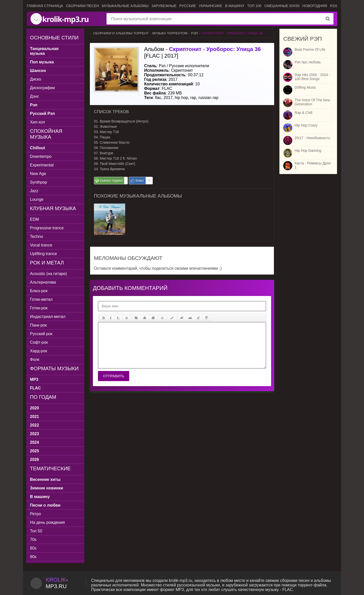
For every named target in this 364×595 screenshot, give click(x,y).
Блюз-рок (39, 291)
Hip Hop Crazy (306, 125)
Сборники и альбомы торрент (121, 33)
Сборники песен (82, 6)
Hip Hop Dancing (308, 151)
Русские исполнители (189, 66)
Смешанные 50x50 (282, 6)
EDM (35, 219)
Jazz (35, 191)
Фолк (35, 360)
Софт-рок (40, 342)
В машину (235, 6)
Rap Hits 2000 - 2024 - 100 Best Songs (312, 77)
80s (34, 548)
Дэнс (35, 96)
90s (34, 557)
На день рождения (48, 522)
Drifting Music (305, 87)
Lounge (37, 199)
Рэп (194, 33)
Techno (37, 237)
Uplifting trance (44, 254)
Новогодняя (315, 6)
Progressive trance (47, 228)
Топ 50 (37, 531)
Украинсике (211, 6)
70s (34, 540)
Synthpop (39, 182)
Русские (188, 6)
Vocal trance (42, 245)
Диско (36, 79)
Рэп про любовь (308, 62)
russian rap (208, 98)
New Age (39, 174)
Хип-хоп (38, 122)
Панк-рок (39, 325)
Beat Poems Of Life (310, 49)
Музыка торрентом (170, 33)
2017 (168, 98)
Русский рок (42, 334)
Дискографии (43, 88)
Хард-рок (39, 351)
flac (158, 98)
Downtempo (41, 156)
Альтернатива (44, 282)
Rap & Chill (303, 113)
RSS (334, 6)
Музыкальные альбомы (125, 6)
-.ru (57, 583)
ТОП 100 (254, 6)
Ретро (36, 514)
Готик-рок (39, 308)
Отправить (114, 376)
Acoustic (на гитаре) (49, 274)
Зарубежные (164, 6)
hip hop (181, 98)
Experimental (42, 165)
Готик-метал (42, 299)
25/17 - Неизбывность (312, 138)
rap (193, 98)
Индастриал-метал (48, 317)
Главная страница (45, 6)
